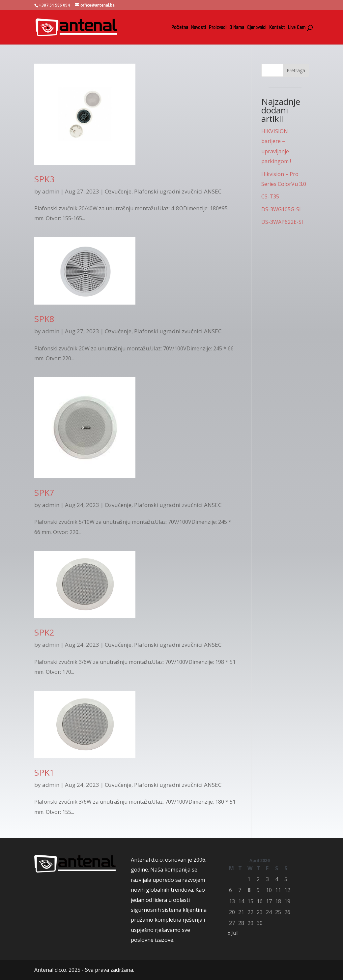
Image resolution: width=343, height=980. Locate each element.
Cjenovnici (257, 28)
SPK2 (44, 632)
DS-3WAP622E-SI (282, 222)
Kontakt (277, 28)
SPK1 (44, 772)
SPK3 (44, 179)
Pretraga (296, 70)
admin (51, 191)
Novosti (199, 28)
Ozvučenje (118, 191)
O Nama (237, 28)
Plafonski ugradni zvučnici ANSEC (178, 191)
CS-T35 (270, 196)
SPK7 (44, 492)
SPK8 (44, 319)
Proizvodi (218, 28)
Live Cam (297, 28)
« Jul (232, 933)
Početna (180, 28)
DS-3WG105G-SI (281, 209)
